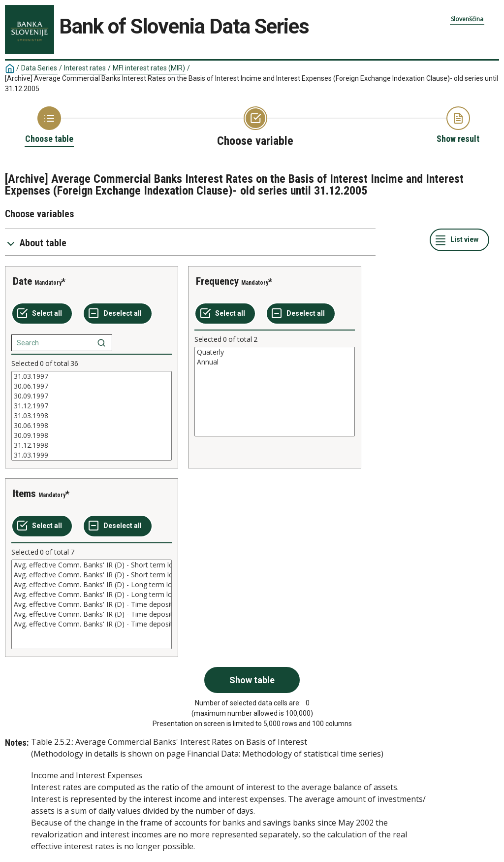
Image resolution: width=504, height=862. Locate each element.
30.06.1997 (92, 386)
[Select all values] (42, 314)
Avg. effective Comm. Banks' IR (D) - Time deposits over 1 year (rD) (92, 614)
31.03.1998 (92, 416)
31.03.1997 (92, 376)
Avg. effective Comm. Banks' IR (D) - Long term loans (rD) (92, 585)
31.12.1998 (92, 445)
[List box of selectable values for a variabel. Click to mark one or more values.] (92, 416)
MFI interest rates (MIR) (149, 68)
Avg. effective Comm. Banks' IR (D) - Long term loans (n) (92, 595)
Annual (275, 362)
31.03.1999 (92, 455)
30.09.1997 (92, 396)
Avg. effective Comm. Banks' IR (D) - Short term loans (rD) (92, 565)
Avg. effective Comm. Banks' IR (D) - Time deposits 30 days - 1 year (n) (92, 604)
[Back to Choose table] (49, 126)
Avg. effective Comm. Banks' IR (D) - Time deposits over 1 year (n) (92, 624)
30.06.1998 (92, 426)
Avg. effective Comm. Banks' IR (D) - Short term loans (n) (92, 575)
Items (24, 494)
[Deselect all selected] (118, 314)
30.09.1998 (92, 435)
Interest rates (85, 68)
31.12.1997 (92, 406)
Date (22, 281)
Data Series (39, 68)
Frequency (217, 281)
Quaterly (275, 352)
